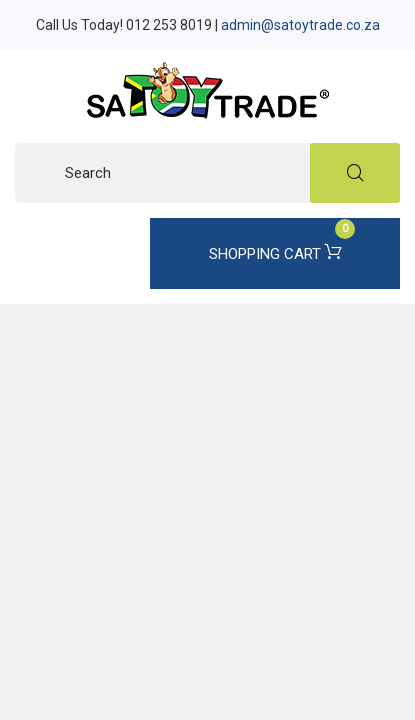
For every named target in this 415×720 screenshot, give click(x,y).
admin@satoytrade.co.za (300, 25)
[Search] (207, 173)
